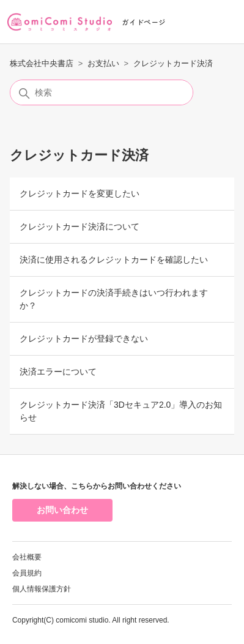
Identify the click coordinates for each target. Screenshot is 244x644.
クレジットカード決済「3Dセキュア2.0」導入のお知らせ (121, 411)
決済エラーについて (58, 372)
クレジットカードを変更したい (79, 193)
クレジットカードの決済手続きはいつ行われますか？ (114, 299)
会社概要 (27, 557)
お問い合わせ (62, 510)
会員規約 (27, 573)
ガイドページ (144, 22)
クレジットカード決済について (79, 227)
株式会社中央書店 (42, 63)
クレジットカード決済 (173, 63)
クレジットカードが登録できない (84, 339)
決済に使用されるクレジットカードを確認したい (114, 260)
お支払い (103, 63)
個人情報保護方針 (42, 589)
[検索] (102, 92)
